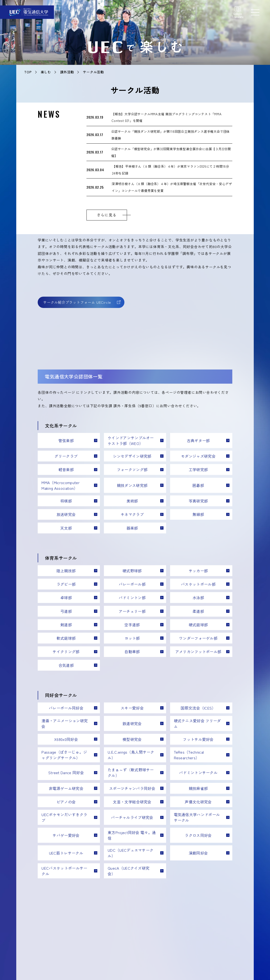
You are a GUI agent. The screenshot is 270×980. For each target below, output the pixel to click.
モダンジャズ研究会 (198, 456)
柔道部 (198, 611)
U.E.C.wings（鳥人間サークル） (131, 755)
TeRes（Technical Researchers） (189, 755)
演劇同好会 (198, 853)
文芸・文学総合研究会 (132, 802)
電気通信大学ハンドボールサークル (197, 817)
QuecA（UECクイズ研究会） (129, 871)
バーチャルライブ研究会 (132, 817)
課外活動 (67, 72)
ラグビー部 (66, 584)
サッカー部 (198, 571)
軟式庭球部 (66, 638)
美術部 (132, 501)
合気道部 (66, 665)
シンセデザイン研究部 (132, 456)
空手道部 (132, 625)
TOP (28, 72)
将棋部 (66, 501)
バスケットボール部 (198, 584)
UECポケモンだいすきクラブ (64, 817)
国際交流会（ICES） (198, 708)
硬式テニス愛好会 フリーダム (197, 723)
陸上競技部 (66, 571)
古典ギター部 (198, 440)
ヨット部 (132, 638)
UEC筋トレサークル (66, 853)
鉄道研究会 (132, 723)
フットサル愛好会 (198, 739)
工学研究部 (198, 469)
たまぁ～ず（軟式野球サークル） (131, 772)
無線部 (198, 514)
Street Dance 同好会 (66, 772)
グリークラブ (66, 456)
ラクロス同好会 (198, 835)
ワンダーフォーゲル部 (198, 638)
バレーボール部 (132, 584)
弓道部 (66, 611)
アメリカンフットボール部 (198, 652)
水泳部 (198, 598)
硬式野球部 (132, 571)
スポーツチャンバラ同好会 (132, 788)
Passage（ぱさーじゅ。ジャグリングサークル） (64, 755)
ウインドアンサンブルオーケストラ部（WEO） (131, 440)
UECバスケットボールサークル (64, 871)
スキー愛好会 (132, 708)
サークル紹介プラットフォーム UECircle (77, 302)
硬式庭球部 (198, 625)
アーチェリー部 (132, 611)
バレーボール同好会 (66, 708)
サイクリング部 (66, 652)
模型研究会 (132, 739)
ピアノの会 (66, 802)
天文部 (66, 528)
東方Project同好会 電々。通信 (132, 835)
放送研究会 (66, 514)
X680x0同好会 (66, 739)
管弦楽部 (66, 440)
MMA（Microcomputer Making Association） (60, 485)
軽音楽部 (66, 469)
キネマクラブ (132, 514)
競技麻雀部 (198, 788)
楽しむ (46, 72)
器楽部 (132, 528)
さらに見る (107, 215)
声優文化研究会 (198, 802)
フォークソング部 (132, 469)
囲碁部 (198, 485)
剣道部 (66, 625)
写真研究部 (198, 501)
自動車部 (132, 652)
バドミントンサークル (198, 772)
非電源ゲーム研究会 (66, 788)
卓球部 (66, 598)
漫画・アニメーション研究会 (65, 723)
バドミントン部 (132, 598)
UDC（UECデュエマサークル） (131, 853)
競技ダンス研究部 (132, 485)
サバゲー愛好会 (66, 835)
